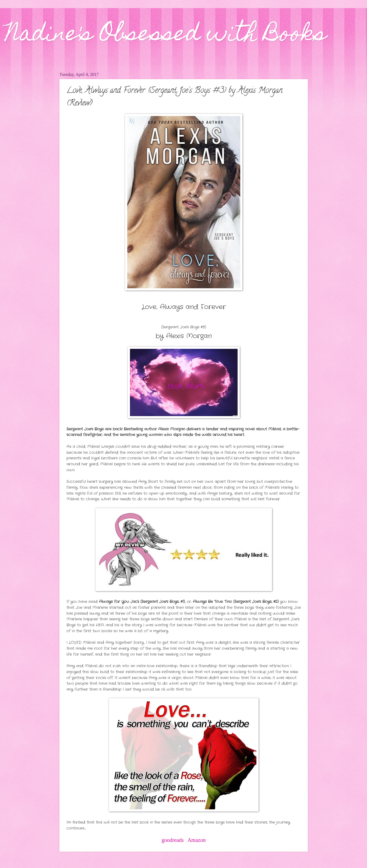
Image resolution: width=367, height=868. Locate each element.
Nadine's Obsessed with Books (166, 36)
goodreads (173, 840)
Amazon (197, 840)
